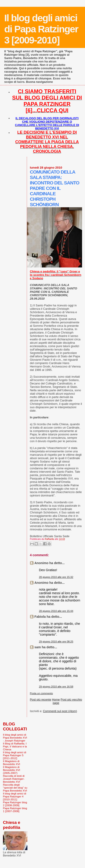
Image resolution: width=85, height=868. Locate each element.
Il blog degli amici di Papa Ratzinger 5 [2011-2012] (15, 755)
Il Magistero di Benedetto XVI (12, 763)
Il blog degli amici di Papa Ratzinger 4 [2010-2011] (15, 796)
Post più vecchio (71, 700)
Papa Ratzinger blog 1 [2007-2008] (15, 810)
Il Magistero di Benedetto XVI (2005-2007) (12, 770)
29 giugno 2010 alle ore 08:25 (56, 641)
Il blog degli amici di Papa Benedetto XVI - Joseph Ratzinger (15, 738)
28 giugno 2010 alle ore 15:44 (56, 611)
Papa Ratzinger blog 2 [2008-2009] (15, 804)
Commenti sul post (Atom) (60, 711)
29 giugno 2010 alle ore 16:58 (56, 687)
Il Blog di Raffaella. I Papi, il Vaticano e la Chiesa (15, 746)
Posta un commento (41, 693)
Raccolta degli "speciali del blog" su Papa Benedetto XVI (15, 788)
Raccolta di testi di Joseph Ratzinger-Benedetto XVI (14, 779)
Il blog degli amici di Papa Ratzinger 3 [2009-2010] (41, 29)
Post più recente (41, 700)
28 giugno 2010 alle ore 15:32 (56, 577)
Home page (56, 701)
